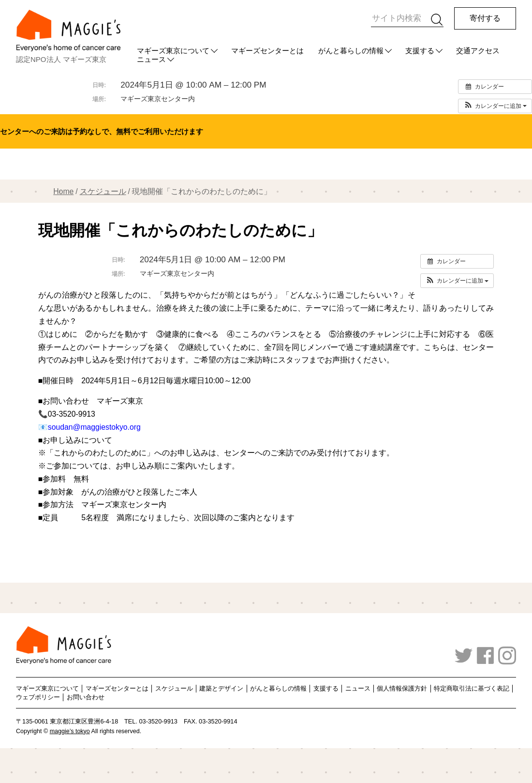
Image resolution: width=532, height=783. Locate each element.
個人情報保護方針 (402, 688)
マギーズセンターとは (267, 51)
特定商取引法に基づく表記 (472, 688)
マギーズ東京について (173, 51)
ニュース (358, 688)
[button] (495, 106)
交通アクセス (478, 51)
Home (63, 191)
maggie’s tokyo (70, 731)
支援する (420, 51)
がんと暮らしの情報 (351, 51)
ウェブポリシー (38, 697)
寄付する (485, 18)
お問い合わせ (86, 697)
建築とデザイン (221, 688)
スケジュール (103, 191)
